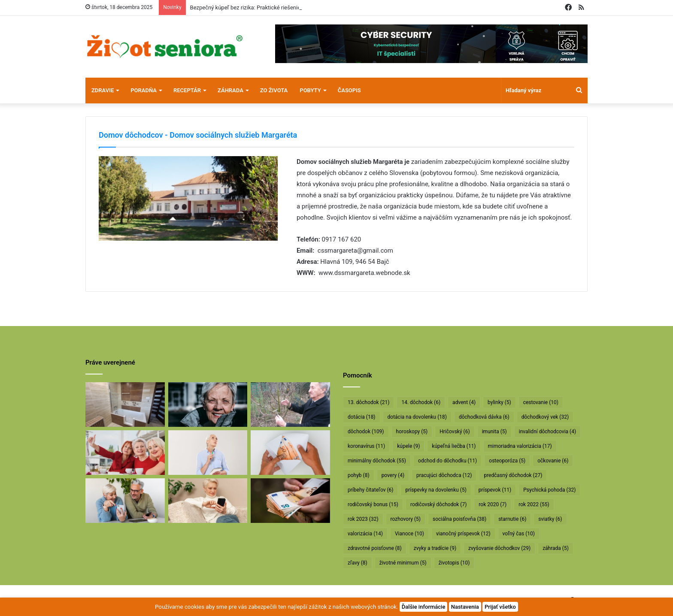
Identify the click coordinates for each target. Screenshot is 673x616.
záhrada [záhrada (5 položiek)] (556, 548)
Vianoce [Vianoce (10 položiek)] (409, 534)
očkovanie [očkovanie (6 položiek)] (553, 461)
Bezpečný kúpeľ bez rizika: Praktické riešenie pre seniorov (261, 8)
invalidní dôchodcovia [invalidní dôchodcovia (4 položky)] (547, 432)
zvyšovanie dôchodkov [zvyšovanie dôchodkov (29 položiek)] (499, 548)
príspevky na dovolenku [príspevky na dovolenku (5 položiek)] (436, 490)
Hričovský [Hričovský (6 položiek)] (455, 432)
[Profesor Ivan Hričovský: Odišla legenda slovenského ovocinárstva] (290, 405)
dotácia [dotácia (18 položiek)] (362, 417)
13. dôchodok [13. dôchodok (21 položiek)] (368, 402)
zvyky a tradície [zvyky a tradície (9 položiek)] (435, 548)
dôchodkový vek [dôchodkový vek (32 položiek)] (545, 417)
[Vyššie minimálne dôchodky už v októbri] (290, 501)
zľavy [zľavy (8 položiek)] (358, 563)
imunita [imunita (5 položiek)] (494, 432)
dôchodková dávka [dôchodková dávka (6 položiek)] (484, 417)
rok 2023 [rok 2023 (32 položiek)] (363, 519)
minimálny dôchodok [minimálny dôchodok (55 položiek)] (377, 461)
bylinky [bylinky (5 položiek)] (499, 402)
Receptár (187, 90)
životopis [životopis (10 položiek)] (454, 563)
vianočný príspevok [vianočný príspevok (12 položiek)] (463, 534)
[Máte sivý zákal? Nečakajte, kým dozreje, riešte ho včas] (208, 405)
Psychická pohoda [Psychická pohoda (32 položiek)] (549, 490)
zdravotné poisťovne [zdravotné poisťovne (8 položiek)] (375, 548)
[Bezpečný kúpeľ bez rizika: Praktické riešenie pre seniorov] (125, 405)
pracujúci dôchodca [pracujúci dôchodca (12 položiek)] (444, 475)
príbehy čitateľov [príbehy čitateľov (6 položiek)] (370, 490)
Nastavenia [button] (465, 607)
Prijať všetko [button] (500, 607)
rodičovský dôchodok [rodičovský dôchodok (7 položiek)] (438, 504)
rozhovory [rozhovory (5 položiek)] (406, 519)
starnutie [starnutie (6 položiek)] (512, 519)
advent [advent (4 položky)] (464, 402)
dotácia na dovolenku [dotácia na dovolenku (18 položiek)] (417, 417)
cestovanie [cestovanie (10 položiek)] (541, 402)
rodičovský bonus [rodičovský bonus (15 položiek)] (373, 504)
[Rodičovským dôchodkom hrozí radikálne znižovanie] (208, 453)
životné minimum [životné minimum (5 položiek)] (403, 563)
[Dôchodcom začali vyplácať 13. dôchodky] (290, 453)
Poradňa (144, 90)
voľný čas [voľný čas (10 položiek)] (519, 534)
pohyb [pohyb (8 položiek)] (359, 475)
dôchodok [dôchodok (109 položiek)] (366, 432)
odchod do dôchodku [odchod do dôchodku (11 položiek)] (447, 461)
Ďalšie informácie (424, 607)
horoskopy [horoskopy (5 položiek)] (412, 432)
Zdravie (103, 90)
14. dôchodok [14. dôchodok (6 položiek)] (421, 402)
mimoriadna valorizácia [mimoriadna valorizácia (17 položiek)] (520, 446)
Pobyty (310, 90)
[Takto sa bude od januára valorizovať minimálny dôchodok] (125, 501)
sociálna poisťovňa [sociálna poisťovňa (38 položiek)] (459, 519)
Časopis (349, 90)
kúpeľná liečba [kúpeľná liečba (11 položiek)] (454, 446)
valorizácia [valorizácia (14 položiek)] (365, 534)
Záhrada (230, 90)
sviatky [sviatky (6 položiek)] (550, 519)
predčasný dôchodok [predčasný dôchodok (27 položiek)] (513, 475)
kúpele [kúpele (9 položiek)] (408, 446)
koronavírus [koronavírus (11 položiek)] (366, 446)
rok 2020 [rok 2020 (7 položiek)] (493, 504)
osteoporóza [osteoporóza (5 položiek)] (507, 461)
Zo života (274, 90)
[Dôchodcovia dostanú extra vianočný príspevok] (125, 453)
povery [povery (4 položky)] (393, 475)
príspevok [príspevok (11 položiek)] (495, 490)
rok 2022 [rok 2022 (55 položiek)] (534, 504)
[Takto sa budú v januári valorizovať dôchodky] (208, 501)
